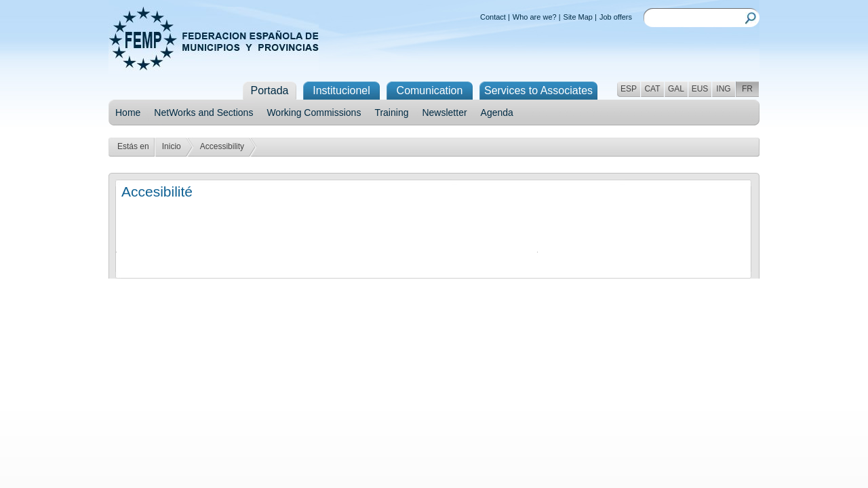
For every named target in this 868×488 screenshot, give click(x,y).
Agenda (497, 113)
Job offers (616, 17)
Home (128, 113)
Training (391, 113)
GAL (676, 89)
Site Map (578, 17)
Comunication (430, 90)
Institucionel (341, 90)
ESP (629, 89)
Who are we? (535, 17)
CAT (652, 89)
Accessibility (222, 146)
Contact (493, 17)
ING (723, 89)
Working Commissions (314, 113)
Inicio (172, 146)
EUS (700, 89)
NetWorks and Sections (203, 113)
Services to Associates (538, 90)
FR (747, 89)
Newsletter (444, 113)
